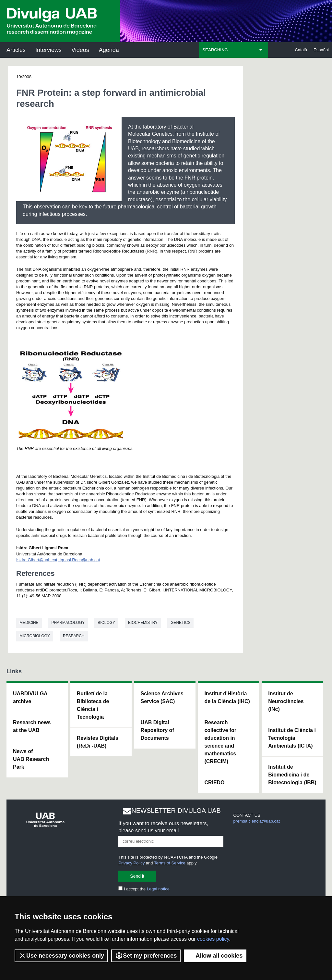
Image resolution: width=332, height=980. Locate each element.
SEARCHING (215, 50)
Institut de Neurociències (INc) (286, 701)
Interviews (48, 50)
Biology (106, 623)
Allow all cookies (215, 956)
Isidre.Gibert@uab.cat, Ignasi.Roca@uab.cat (58, 560)
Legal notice (158, 889)
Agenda (109, 50)
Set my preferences (146, 956)
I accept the (144, 889)
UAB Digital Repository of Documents (157, 730)
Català (301, 50)
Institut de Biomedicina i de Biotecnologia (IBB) (292, 775)
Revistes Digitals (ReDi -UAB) (98, 742)
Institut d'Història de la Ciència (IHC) (227, 697)
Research (74, 636)
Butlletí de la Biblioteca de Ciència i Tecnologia (93, 705)
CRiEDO (214, 782)
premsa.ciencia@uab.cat (257, 821)
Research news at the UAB (32, 726)
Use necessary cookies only (61, 956)
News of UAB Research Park (31, 759)
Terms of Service (170, 863)
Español (321, 50)
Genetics (180, 623)
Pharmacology (68, 623)
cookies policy (213, 939)
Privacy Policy (131, 863)
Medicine (29, 623)
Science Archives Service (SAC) (162, 697)
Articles (16, 50)
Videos (80, 50)
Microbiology (35, 636)
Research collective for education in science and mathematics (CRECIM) (220, 742)
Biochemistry (143, 623)
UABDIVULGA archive (30, 697)
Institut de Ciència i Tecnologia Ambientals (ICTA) (292, 738)
